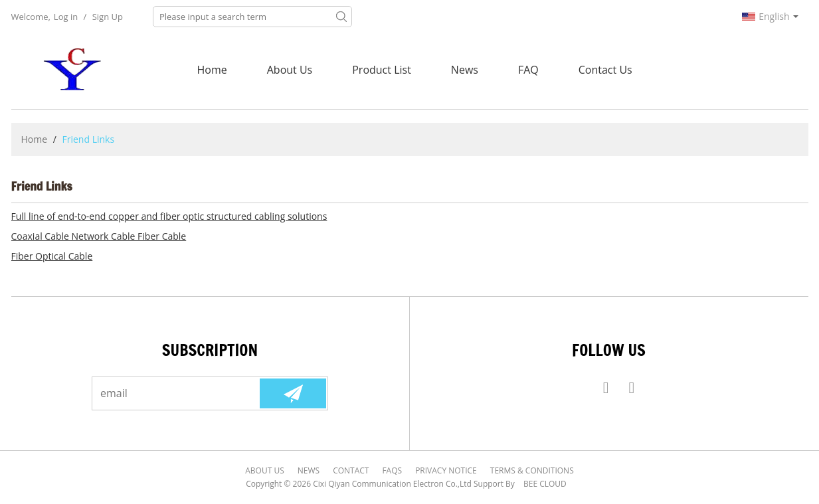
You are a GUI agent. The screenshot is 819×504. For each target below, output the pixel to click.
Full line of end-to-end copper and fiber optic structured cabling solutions (169, 216)
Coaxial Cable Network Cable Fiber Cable (99, 236)
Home (212, 70)
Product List (382, 70)
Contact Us (605, 70)
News (465, 70)
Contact (351, 470)
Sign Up (108, 17)
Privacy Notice (446, 470)
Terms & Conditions (532, 470)
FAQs (392, 470)
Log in (66, 17)
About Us (290, 70)
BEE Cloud (545, 484)
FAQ (528, 70)
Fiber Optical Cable (52, 256)
